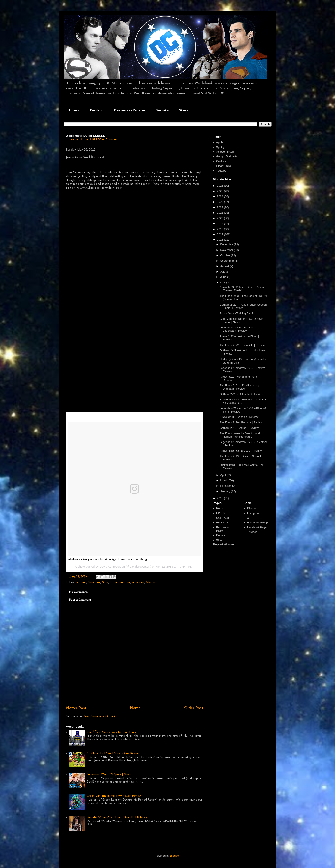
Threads (252, 532)
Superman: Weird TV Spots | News (109, 775)
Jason (113, 583)
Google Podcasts (227, 156)
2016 (221, 240)
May (223, 282)
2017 (221, 234)
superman (138, 583)
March (225, 480)
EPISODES (223, 513)
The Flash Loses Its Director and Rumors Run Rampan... (240, 435)
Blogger (175, 856)
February (226, 486)
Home (74, 110)
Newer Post (76, 708)
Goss (105, 583)
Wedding (152, 583)
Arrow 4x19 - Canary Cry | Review (241, 451)
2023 (221, 202)
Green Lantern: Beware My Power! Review (114, 796)
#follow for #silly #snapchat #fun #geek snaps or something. (108, 559)
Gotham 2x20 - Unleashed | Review (242, 394)
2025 (221, 191)
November (227, 250)
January (226, 491)
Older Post (194, 708)
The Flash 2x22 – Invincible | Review (242, 345)
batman (81, 583)
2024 (221, 196)
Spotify (220, 147)
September (227, 261)
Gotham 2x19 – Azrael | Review (239, 428)
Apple (220, 142)
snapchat (124, 583)
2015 (221, 498)
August (225, 266)
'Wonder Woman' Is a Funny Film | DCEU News (117, 817)
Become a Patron (130, 110)
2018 (221, 229)
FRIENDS (222, 523)
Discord (252, 508)
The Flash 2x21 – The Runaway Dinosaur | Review (239, 387)
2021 (221, 213)
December (227, 244)
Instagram (253, 513)
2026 (221, 186)
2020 (221, 218)
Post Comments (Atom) (99, 716)
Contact (97, 110)
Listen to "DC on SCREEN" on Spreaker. (92, 139)
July (223, 272)
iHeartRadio (224, 166)
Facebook (94, 583)
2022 (221, 207)
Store (184, 110)
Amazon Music (225, 152)
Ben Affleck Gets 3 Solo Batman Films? (112, 732)
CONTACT (223, 518)
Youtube (221, 171)
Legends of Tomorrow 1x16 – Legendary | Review (237, 329)
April (223, 475)
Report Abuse (223, 544)
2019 (221, 224)
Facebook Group (258, 523)
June (224, 277)
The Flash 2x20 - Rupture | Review (241, 422)
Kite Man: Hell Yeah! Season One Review (113, 753)
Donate (162, 110)
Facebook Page (257, 527)
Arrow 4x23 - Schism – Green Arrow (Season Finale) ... (242, 289)
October (226, 255)
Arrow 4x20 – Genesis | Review (239, 417)
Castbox (221, 161)
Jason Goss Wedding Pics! (236, 313)
